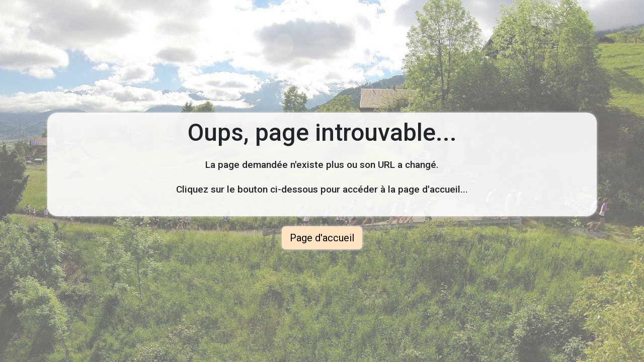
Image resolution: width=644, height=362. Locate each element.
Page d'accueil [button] (322, 238)
